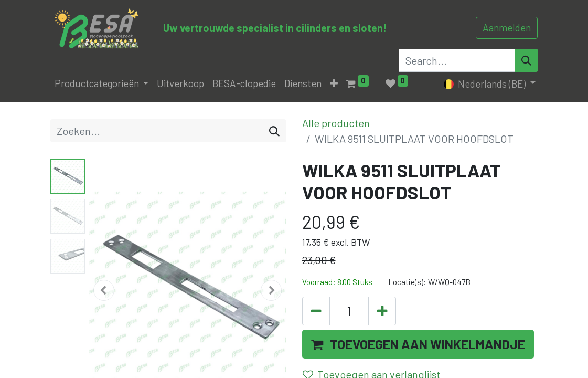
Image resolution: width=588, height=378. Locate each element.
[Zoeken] (274, 131)
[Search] (526, 60)
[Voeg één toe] (382, 311)
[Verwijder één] (316, 311)
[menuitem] (180, 84)
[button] (334, 84)
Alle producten (336, 123)
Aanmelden (507, 28)
